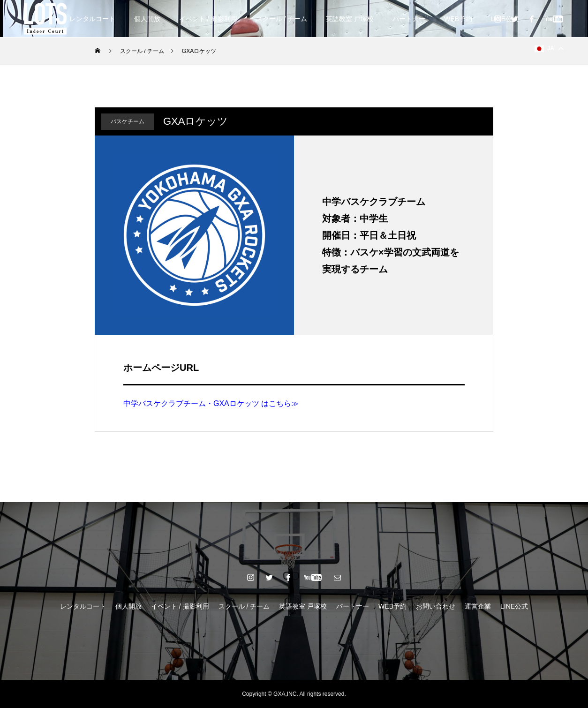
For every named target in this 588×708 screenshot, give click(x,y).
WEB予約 (458, 19)
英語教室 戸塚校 (350, 19)
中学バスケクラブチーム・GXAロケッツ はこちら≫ (211, 403)
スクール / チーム (282, 19)
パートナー (409, 19)
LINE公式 (514, 606)
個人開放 (147, 19)
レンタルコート (92, 19)
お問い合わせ (436, 606)
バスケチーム (128, 121)
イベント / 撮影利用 (208, 19)
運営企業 (478, 606)
